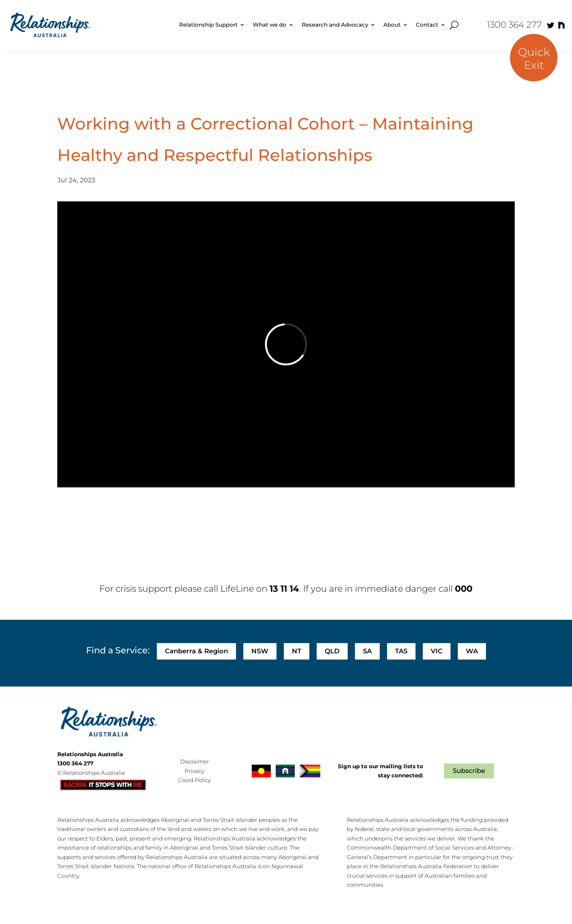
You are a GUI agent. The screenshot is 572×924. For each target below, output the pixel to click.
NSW (260, 651)
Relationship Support (208, 25)
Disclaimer (195, 761)
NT (297, 651)
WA (472, 651)
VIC (437, 651)
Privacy (194, 771)
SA (367, 651)
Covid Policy (194, 780)
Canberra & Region (196, 651)
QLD (332, 651)
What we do (270, 25)
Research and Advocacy (335, 25)
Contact (427, 25)
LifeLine (237, 589)
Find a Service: (118, 650)
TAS (401, 651)
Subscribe (469, 771)
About (392, 25)
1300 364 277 (514, 25)
